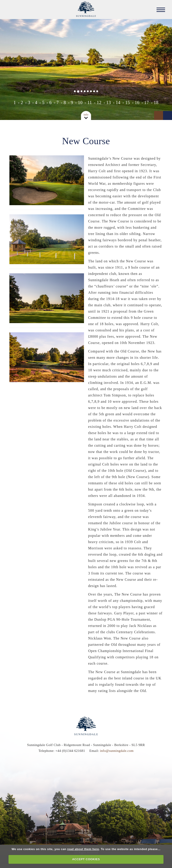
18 (156, 102)
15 (128, 102)
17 (147, 102)
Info (86, 115)
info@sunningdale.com (117, 751)
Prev (159, 115)
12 (99, 102)
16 (137, 102)
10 (80, 102)
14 (118, 102)
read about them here (83, 849)
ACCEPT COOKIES (86, 859)
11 (90, 102)
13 (109, 102)
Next (168, 115)
